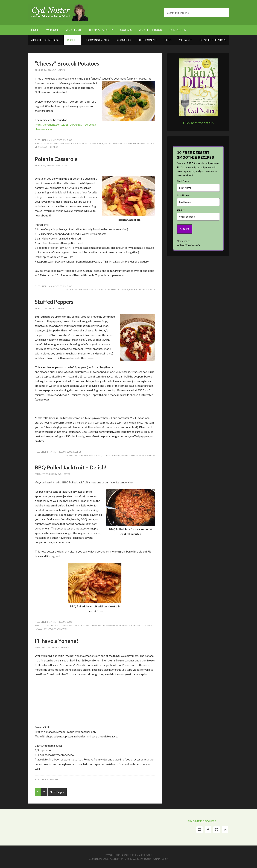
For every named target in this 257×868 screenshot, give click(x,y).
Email (181, 210)
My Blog (68, 140)
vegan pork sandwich (131, 625)
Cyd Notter (58, 12)
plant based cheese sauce (89, 143)
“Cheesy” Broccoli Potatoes (67, 63)
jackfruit (80, 625)
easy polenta (88, 290)
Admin (157, 859)
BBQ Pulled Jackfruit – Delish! (71, 467)
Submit (185, 229)
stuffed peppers (111, 455)
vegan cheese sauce (116, 143)
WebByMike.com (142, 859)
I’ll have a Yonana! (57, 641)
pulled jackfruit (95, 625)
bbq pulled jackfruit (62, 625)
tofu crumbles (130, 455)
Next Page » (57, 792)
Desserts (53, 780)
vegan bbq (112, 625)
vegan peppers (147, 455)
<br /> (45, 698)
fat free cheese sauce (62, 143)
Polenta (101, 290)
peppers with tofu (91, 455)
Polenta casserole (118, 290)
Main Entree (55, 140)
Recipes (77, 452)
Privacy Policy (113, 855)
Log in (165, 859)
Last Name (183, 195)
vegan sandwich (59, 629)
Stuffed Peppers (54, 302)
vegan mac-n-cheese (46, 147)
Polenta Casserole (56, 159)
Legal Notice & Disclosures (137, 855)
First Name (183, 181)
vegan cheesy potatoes (141, 143)
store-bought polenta (142, 290)
